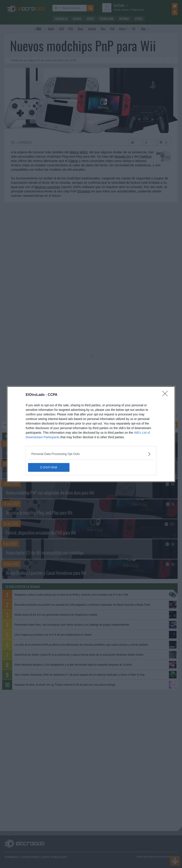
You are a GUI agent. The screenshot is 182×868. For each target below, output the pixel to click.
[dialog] (91, 434)
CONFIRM (49, 467)
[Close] (166, 395)
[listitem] (91, 454)
